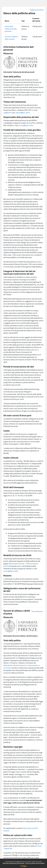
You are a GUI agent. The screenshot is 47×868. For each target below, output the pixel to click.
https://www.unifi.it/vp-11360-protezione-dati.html (21, 565)
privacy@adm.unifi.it (26, 125)
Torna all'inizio (37, 611)
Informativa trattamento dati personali (14, 863)
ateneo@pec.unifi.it (23, 113)
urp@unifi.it (8, 113)
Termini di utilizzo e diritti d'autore (35, 863)
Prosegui (24, 866)
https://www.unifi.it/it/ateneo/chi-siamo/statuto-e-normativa (22, 667)
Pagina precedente (37, 10)
